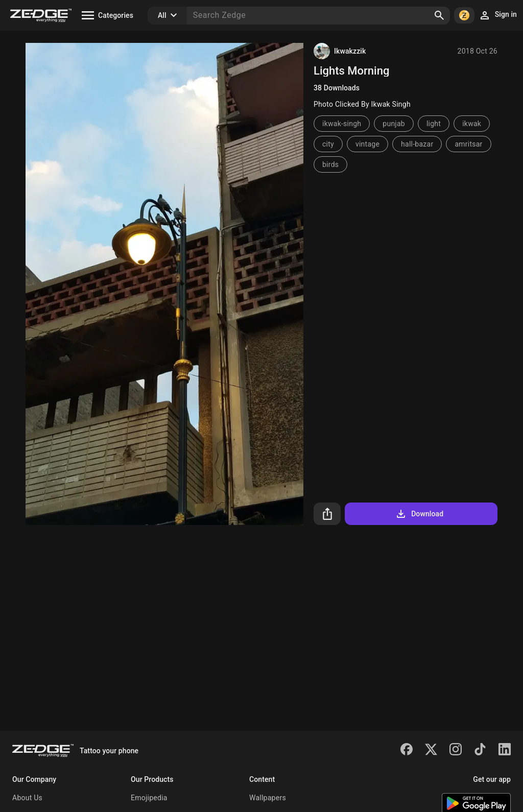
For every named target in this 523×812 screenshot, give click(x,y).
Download (419, 514)
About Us (27, 798)
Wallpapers (268, 798)
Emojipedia (149, 798)
